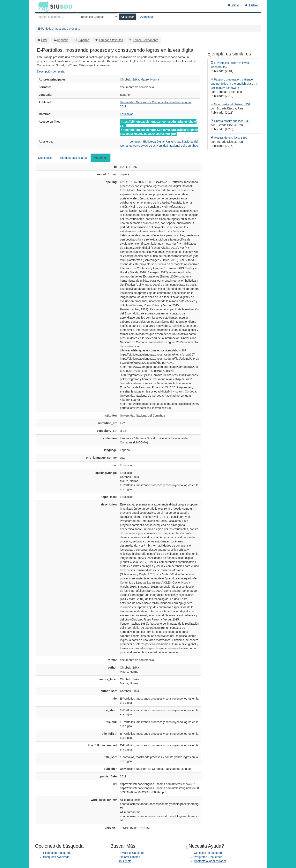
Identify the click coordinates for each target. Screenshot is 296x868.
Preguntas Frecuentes (208, 857)
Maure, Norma (150, 79)
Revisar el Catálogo (131, 853)
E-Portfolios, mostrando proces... (59, 29)
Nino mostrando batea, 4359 (232, 104)
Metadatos (100, 158)
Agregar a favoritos (111, 40)
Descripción (46, 158)
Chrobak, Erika (130, 79)
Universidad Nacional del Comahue (175, 146)
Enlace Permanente (145, 40)
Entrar (252, 5)
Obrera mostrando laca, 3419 (233, 121)
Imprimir (62, 40)
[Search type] (97, 17)
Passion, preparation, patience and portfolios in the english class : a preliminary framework (234, 84)
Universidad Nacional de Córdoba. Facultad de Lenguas (156, 102)
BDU (42, 6)
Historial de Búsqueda (57, 853)
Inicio (233, 5)
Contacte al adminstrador (210, 861)
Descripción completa (51, 71)
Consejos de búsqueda (209, 853)
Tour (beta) (126, 861)
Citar (44, 40)
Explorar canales (129, 857)
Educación (127, 114)
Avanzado (147, 17)
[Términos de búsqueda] (56, 17)
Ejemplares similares (73, 158)
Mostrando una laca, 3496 (231, 138)
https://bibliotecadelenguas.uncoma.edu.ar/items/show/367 (158, 124)
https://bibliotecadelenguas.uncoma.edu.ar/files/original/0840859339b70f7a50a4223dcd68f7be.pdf (159, 132)
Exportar (83, 40)
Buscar (128, 17)
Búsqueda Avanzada (56, 857)
